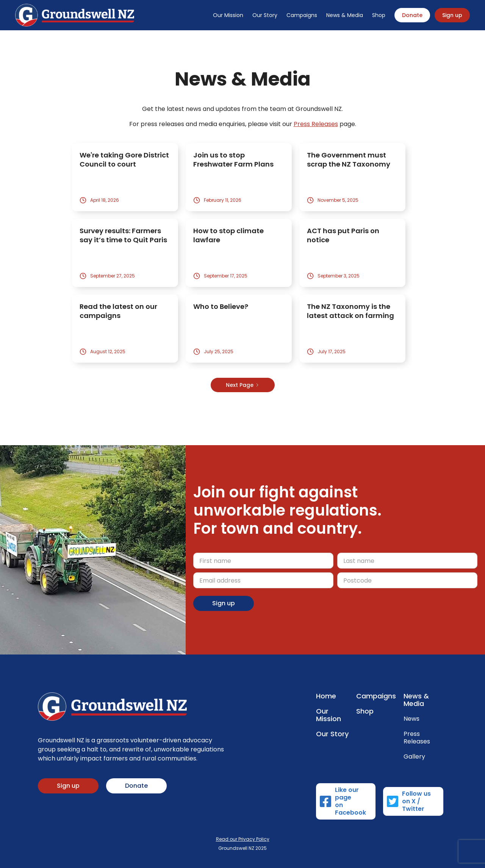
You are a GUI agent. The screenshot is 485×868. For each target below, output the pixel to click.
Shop (379, 15)
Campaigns (302, 15)
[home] (75, 15)
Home (326, 696)
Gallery (414, 757)
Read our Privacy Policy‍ (243, 839)
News (411, 719)
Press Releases (316, 124)
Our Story (265, 15)
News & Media (345, 15)
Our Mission (228, 15)
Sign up (452, 15)
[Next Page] (243, 385)
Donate (412, 15)
